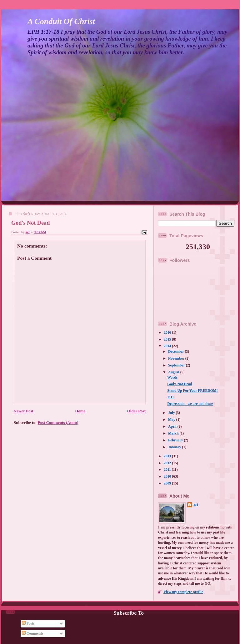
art (196, 505)
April (173, 427)
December (176, 352)
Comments (33, 634)
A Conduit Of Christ (61, 21)
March (174, 433)
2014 (168, 346)
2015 (168, 339)
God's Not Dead (180, 384)
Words (172, 378)
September (177, 365)
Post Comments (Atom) (58, 423)
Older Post (136, 411)
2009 (168, 483)
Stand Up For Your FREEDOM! (192, 391)
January (175, 447)
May (172, 420)
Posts (28, 624)
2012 (168, 463)
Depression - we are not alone (190, 404)
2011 (168, 470)
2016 (168, 333)
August (174, 372)
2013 (168, 456)
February (176, 440)
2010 (168, 477)
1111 (170, 397)
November (177, 359)
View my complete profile (183, 592)
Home (80, 411)
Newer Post (24, 411)
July (172, 413)
